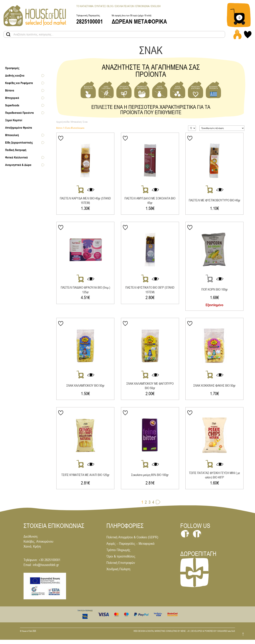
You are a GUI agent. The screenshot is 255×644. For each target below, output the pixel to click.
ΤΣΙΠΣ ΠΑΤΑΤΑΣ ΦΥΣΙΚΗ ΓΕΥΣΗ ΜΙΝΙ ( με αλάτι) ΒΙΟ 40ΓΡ (216, 478)
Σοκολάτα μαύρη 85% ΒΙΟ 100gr (151, 478)
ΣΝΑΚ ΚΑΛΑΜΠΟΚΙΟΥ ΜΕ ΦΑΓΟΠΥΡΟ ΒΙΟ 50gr (151, 388)
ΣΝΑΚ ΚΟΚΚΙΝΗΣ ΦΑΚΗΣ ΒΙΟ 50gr (216, 388)
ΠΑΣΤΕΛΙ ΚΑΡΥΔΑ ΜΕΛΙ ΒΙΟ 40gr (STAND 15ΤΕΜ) (85, 201)
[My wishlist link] (248, 34)
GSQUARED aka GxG (226, 635)
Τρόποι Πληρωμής (118, 554)
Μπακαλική (76, 122)
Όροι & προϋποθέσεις (121, 561)
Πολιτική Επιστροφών (121, 567)
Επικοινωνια (142, 6)
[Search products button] (8, 34)
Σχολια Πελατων (124, 6)
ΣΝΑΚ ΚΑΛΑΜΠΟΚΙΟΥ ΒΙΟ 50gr (85, 388)
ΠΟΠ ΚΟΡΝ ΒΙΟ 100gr (216, 291)
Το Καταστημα (85, 6)
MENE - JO (185, 635)
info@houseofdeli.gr (46, 569)
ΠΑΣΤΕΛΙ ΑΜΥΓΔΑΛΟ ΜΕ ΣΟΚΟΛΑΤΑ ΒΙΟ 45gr (151, 201)
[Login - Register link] (237, 34)
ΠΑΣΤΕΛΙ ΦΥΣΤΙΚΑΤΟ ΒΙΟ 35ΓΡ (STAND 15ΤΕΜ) (151, 291)
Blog (110, 6)
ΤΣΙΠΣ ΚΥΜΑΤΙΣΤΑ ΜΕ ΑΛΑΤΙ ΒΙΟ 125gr (85, 478)
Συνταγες (100, 6)
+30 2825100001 (49, 564)
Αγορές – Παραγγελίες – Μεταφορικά (130, 548)
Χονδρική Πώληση (118, 573)
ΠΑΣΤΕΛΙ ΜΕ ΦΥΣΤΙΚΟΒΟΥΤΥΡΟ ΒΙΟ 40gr (216, 201)
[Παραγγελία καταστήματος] (222, 128)
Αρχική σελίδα (63, 122)
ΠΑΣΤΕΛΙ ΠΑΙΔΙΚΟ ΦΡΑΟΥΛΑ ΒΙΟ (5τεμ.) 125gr (85, 291)
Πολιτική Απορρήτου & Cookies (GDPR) (132, 541)
